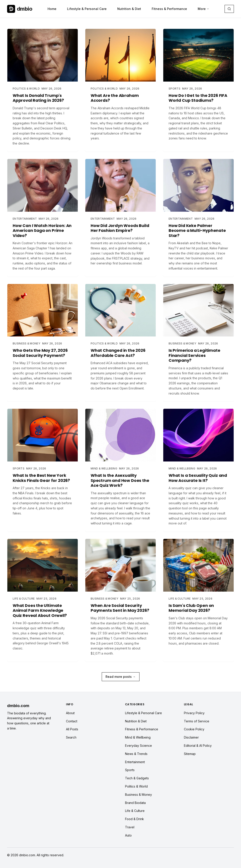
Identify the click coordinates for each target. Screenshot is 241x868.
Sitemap (190, 754)
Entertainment (135, 762)
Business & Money (138, 795)
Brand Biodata (135, 803)
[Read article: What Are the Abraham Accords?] (120, 88)
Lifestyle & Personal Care (87, 9)
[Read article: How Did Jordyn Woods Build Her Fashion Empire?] (120, 215)
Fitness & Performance (169, 9)
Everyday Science (138, 746)
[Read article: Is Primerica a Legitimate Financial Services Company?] (198, 343)
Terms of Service (197, 721)
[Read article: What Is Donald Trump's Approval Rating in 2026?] (43, 90)
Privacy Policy (194, 713)
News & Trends (136, 754)
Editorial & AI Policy (198, 746)
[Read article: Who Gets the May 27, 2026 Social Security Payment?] (43, 340)
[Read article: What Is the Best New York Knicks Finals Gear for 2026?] (43, 465)
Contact (72, 721)
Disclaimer (191, 737)
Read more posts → (121, 677)
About (70, 713)
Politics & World (136, 786)
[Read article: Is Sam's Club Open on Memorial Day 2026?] (198, 595)
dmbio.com (18, 706)
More (203, 9)
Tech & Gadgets (137, 778)
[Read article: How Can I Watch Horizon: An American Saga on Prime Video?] (43, 218)
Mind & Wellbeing (138, 737)
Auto (128, 835)
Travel (130, 827)
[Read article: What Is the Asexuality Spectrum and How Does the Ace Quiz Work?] (120, 470)
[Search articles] (229, 9)
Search (71, 737)
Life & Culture (135, 811)
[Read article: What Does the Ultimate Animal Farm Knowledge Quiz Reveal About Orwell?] (43, 598)
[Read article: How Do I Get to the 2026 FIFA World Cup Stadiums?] (198, 88)
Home (52, 9)
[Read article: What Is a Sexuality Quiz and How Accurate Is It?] (198, 470)
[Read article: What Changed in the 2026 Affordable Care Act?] (120, 340)
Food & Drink (134, 819)
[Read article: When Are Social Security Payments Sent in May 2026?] (120, 600)
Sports (130, 770)
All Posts (72, 729)
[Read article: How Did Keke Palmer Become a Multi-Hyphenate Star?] (198, 218)
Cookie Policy (194, 729)
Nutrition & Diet (129, 9)
